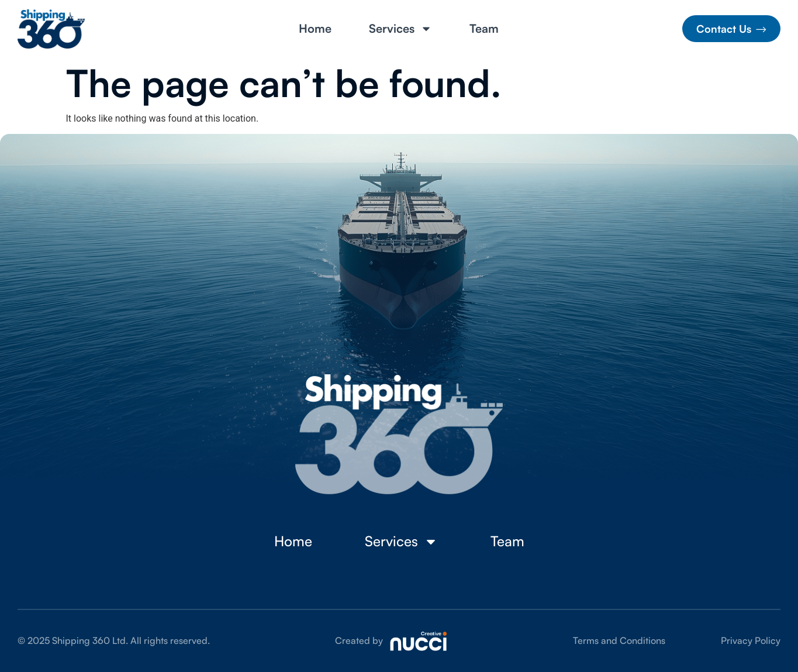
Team (484, 29)
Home (315, 29)
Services (400, 29)
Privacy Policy (751, 640)
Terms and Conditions (619, 640)
